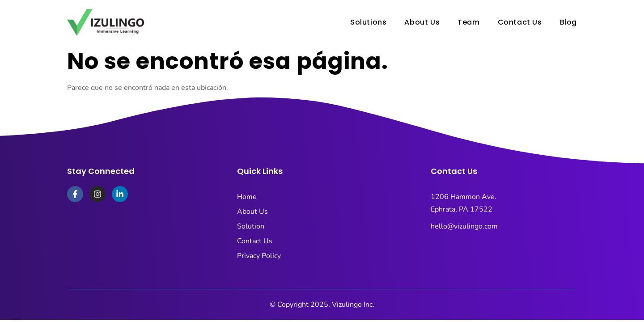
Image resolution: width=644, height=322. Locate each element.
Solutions (368, 22)
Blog (568, 22)
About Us (422, 22)
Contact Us (520, 22)
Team (468, 22)
